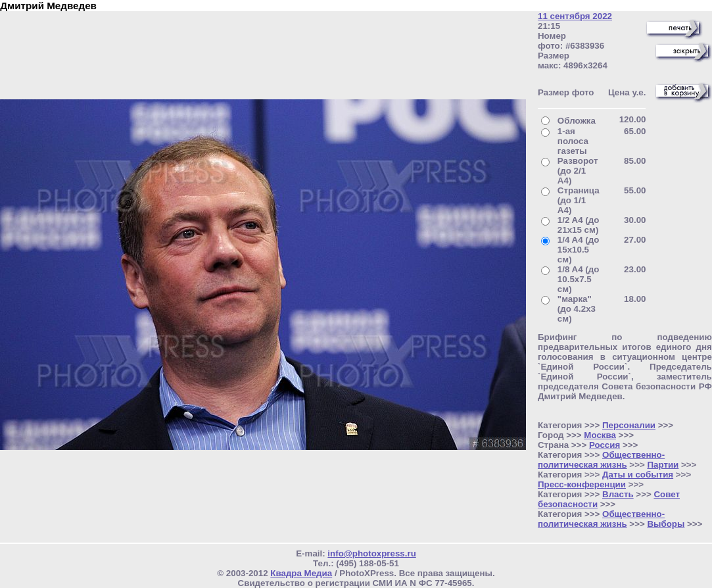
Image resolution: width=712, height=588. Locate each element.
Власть (618, 494)
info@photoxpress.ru (371, 553)
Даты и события (638, 475)
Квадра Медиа (301, 573)
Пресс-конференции (582, 484)
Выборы (666, 524)
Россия (605, 445)
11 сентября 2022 (575, 16)
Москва (600, 435)
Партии (663, 465)
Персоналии (629, 425)
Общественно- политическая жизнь (601, 460)
